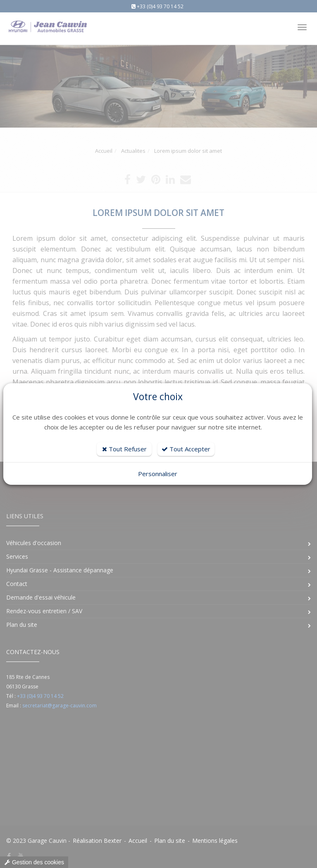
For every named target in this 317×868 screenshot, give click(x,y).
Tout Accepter (186, 449)
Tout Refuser (124, 449)
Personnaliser (158, 474)
